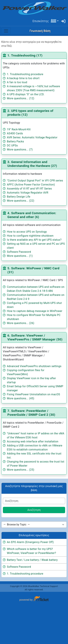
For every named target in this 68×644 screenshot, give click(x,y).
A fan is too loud (17, 82)
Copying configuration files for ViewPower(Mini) (26, 372)
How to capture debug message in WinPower (35, 311)
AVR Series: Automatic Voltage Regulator (32, 137)
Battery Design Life (19, 197)
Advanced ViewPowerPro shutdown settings (34, 366)
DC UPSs (12, 145)
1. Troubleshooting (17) (25, 55)
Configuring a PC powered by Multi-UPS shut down (34, 305)
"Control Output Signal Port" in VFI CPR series (35, 181)
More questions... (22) (21, 201)
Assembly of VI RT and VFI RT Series (29, 189)
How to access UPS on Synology (27, 232)
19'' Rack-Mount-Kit (19, 129)
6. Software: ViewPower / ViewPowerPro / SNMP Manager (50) (35, 337)
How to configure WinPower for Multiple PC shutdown (34, 317)
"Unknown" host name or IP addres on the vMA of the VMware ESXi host (36, 435)
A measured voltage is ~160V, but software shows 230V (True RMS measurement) (33, 88)
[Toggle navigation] (6, 31)
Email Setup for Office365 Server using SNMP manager (35, 388)
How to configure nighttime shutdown (30, 236)
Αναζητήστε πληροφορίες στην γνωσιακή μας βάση (34, 488)
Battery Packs (15, 141)
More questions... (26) (21, 323)
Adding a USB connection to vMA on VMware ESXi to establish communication (35, 448)
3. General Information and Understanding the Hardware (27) (32, 164)
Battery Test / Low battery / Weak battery (32, 560)
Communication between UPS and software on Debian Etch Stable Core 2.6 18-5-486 (36, 289)
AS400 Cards (15, 133)
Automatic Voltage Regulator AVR (28, 193)
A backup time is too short (23, 78)
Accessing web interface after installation (33, 441)
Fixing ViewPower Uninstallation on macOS (33, 394)
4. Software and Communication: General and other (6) (32, 215)
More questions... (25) (21, 470)
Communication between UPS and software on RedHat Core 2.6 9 (36, 297)
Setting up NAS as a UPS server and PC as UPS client (36, 246)
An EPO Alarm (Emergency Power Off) (30, 542)
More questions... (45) (21, 398)
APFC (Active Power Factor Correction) (31, 185)
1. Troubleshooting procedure (25, 74)
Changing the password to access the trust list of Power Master (36, 464)
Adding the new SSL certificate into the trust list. (34, 456)
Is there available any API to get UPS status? (34, 240)
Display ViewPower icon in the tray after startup (31, 380)
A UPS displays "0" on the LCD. (26, 94)
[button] (55, 21)
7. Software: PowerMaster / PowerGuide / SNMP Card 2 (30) (31, 413)
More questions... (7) (20, 150)
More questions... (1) (20, 256)
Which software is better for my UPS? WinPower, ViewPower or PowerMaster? (31, 551)
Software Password (19, 252)
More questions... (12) (21, 98)
